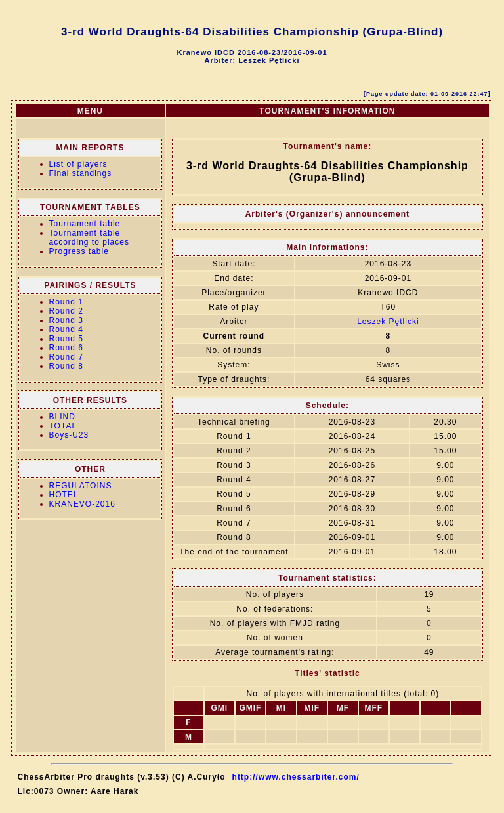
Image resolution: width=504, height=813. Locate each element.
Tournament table (85, 224)
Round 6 (66, 348)
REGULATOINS (81, 486)
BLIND (62, 417)
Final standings (81, 173)
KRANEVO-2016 (82, 504)
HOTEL (64, 495)
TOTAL (63, 426)
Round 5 (66, 339)
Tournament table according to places (89, 238)
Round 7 (66, 357)
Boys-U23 (69, 435)
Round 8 (66, 366)
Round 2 (66, 311)
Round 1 (66, 302)
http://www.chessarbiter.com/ (296, 777)
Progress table (79, 251)
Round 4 (66, 329)
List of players (78, 164)
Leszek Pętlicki (388, 322)
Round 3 (66, 320)
